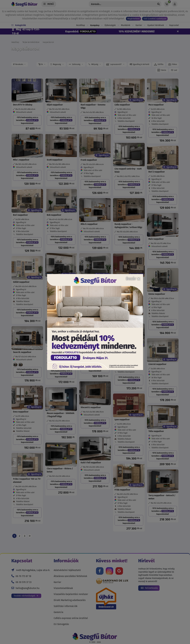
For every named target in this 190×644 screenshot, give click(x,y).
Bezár (133, 279)
